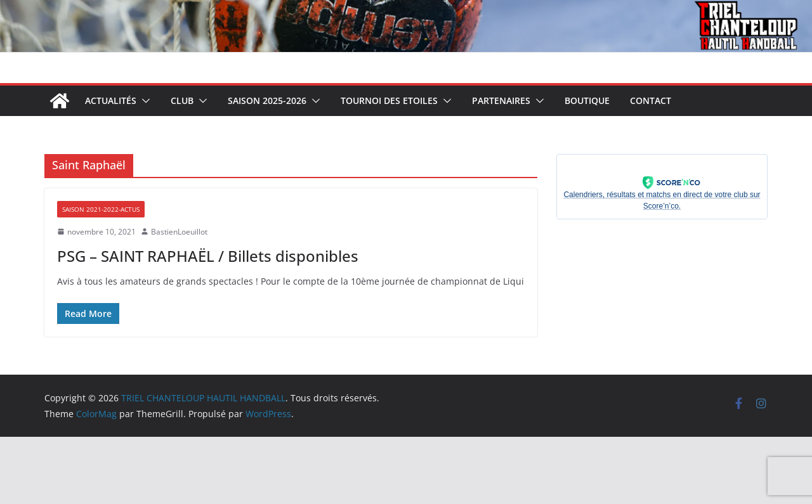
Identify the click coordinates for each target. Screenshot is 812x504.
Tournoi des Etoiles (389, 100)
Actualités (111, 100)
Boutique (587, 100)
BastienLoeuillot (179, 232)
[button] (143, 101)
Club (182, 100)
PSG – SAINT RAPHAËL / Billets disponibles (208, 256)
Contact (651, 100)
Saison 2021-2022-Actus (101, 209)
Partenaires (501, 100)
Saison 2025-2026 (267, 100)
